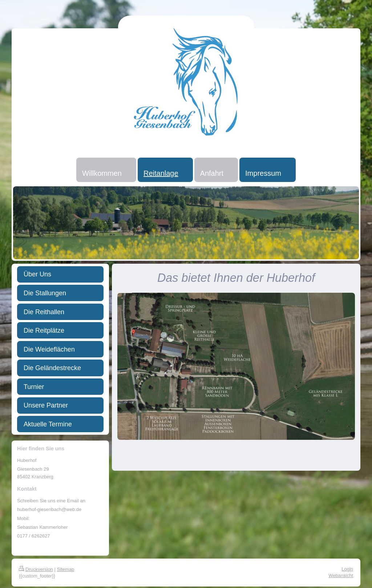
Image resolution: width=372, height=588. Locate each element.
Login (347, 569)
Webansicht (341, 575)
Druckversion (36, 569)
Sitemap (66, 569)
